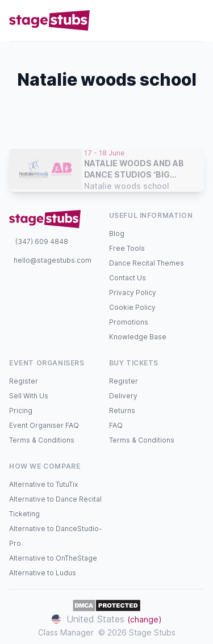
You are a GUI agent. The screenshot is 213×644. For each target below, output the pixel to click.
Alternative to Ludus (43, 573)
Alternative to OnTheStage (53, 558)
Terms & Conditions (42, 440)
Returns (122, 411)
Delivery (123, 396)
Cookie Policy (132, 307)
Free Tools (127, 248)
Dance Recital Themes (147, 263)
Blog (117, 233)
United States (107, 619)
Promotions (129, 322)
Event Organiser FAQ (44, 425)
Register (24, 381)
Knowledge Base (138, 337)
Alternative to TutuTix (43, 484)
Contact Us (128, 278)
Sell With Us (29, 396)
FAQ (116, 425)
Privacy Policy (133, 292)
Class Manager (66, 632)
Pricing (21, 411)
